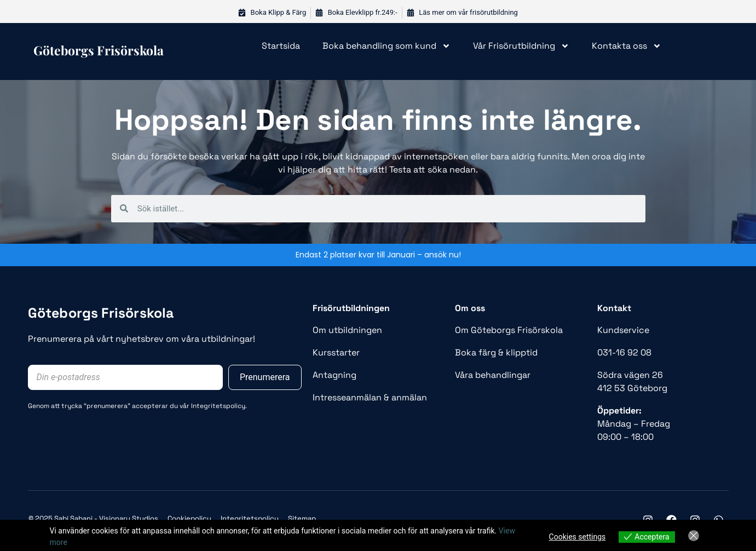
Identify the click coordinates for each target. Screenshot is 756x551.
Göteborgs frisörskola (99, 50)
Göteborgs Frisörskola (101, 313)
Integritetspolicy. (219, 406)
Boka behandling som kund (386, 46)
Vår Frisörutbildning (521, 46)
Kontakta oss (627, 46)
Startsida (281, 46)
